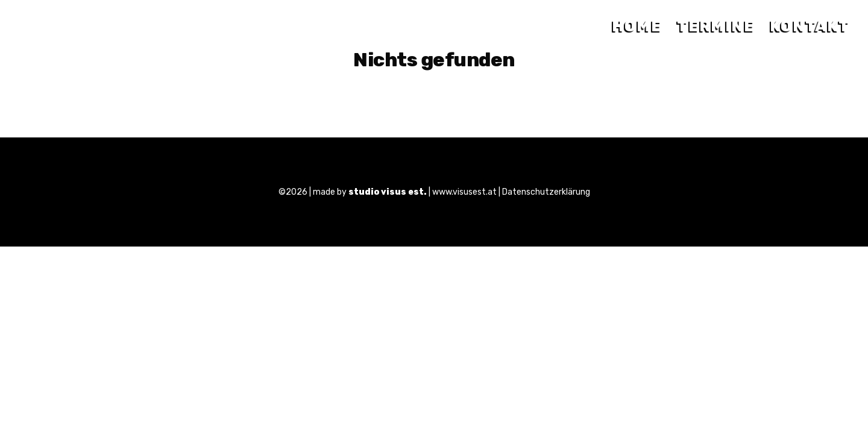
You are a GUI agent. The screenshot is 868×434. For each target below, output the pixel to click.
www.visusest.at (464, 192)
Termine (716, 26)
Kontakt (810, 26)
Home (637, 26)
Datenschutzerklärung (546, 192)
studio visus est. (388, 192)
